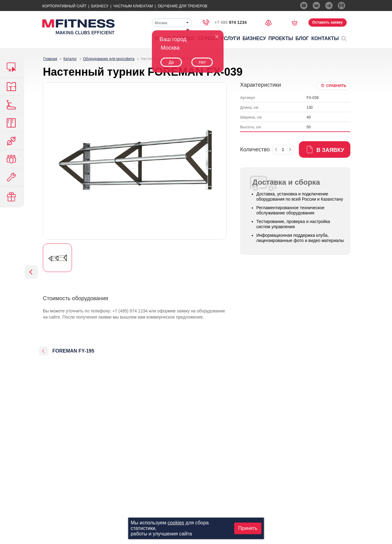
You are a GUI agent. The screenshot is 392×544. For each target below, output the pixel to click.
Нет (202, 62)
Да (171, 62)
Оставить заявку (328, 22)
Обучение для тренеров (183, 6)
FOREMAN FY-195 (73, 351)
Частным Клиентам (133, 6)
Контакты (325, 38)
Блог (302, 38)
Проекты (281, 38)
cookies (176, 523)
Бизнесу (100, 6)
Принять (248, 528)
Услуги (230, 38)
